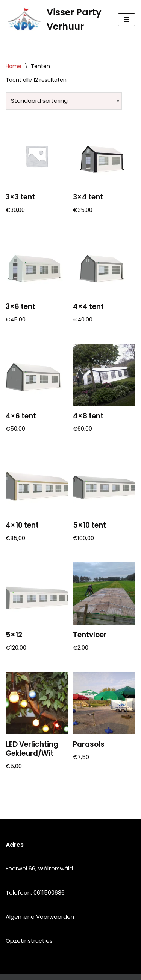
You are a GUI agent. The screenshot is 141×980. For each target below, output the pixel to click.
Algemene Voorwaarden (40, 917)
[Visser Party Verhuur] (56, 20)
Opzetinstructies (29, 941)
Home (14, 66)
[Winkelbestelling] (64, 101)
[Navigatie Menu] (127, 20)
